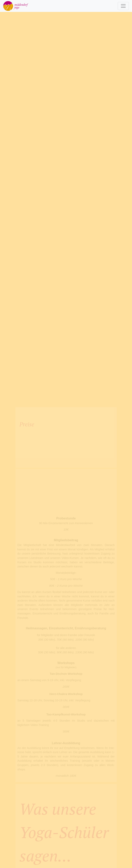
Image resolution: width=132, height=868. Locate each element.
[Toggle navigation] (123, 6)
